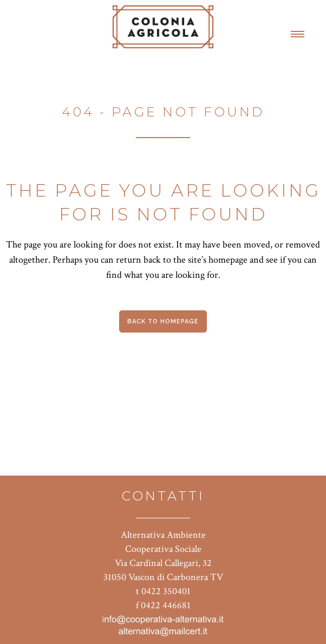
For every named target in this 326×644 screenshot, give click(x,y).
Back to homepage (163, 321)
